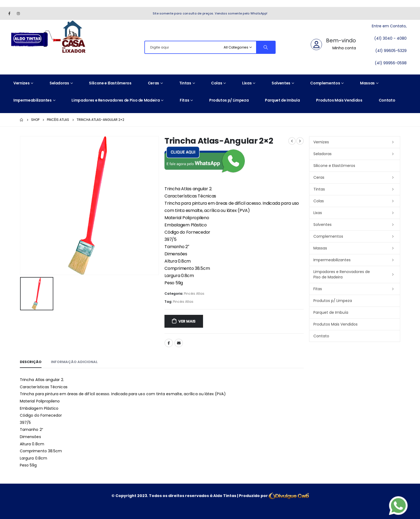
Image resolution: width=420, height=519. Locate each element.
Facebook (169, 343)
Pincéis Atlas (194, 294)
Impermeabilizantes (33, 100)
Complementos (325, 83)
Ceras (153, 83)
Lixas (247, 83)
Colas (217, 83)
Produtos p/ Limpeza (229, 100)
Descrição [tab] (31, 362)
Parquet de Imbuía (282, 100)
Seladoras (59, 83)
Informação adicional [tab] (74, 362)
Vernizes (21, 83)
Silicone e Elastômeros (110, 83)
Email (179, 343)
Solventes (281, 83)
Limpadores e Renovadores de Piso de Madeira (116, 100)
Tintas (185, 83)
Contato (387, 100)
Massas (367, 83)
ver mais (187, 321)
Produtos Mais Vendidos (339, 100)
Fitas (184, 100)
